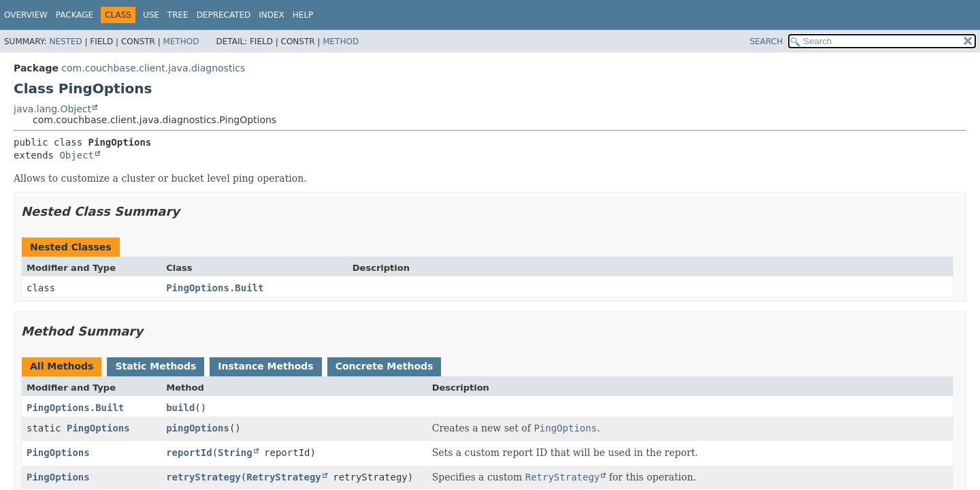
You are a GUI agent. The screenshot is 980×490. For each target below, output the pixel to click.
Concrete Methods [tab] (385, 366)
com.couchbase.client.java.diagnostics (153, 68)
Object (77, 155)
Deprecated (224, 15)
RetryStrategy (284, 477)
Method (181, 42)
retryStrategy (203, 477)
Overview (26, 15)
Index (272, 15)
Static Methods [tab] (156, 366)
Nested (65, 42)
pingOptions (198, 428)
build (180, 408)
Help (303, 15)
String (235, 453)
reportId (189, 453)
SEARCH (767, 42)
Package (75, 15)
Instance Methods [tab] (265, 366)
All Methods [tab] (62, 366)
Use (151, 15)
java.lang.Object (52, 109)
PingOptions (98, 428)
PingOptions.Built (215, 288)
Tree (178, 15)
